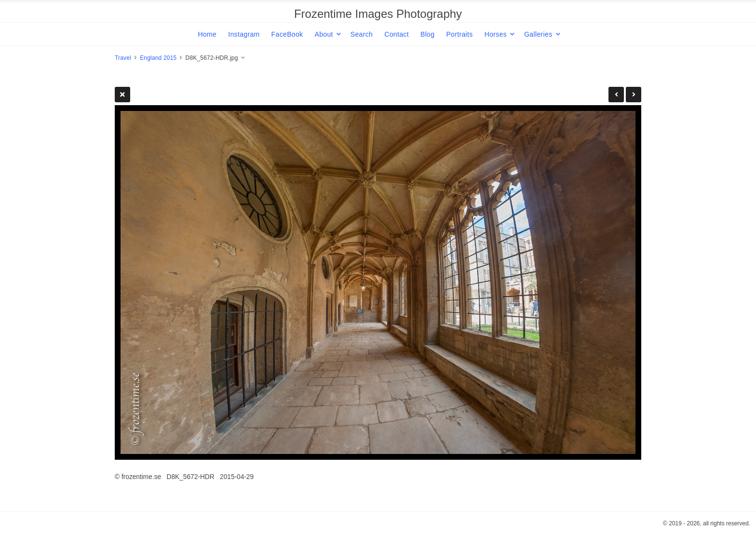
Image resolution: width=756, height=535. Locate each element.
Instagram (244, 34)
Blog (427, 34)
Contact (397, 34)
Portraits (459, 34)
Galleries (538, 34)
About (324, 34)
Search (362, 34)
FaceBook (287, 34)
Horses (496, 34)
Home (207, 34)
